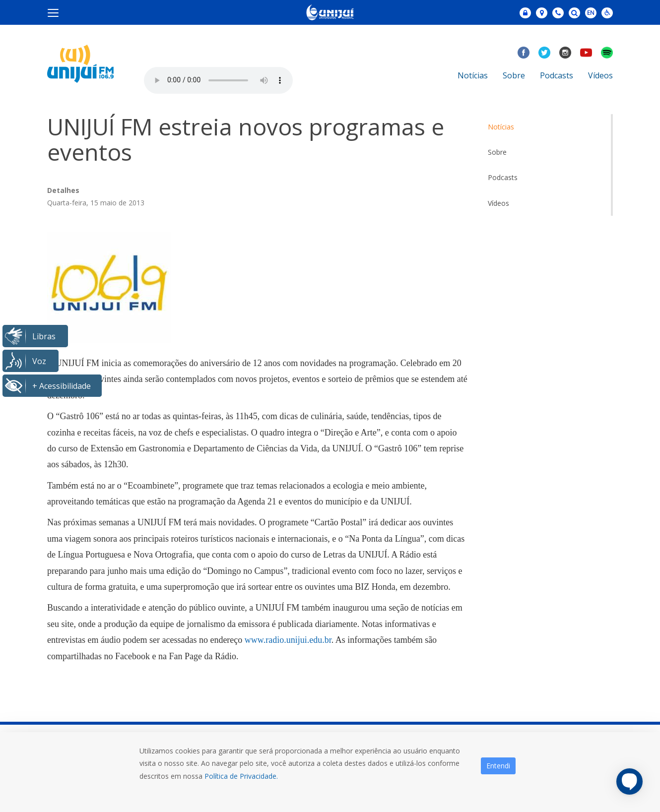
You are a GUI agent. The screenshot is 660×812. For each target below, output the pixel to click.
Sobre (514, 75)
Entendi (498, 766)
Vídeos (600, 75)
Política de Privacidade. (241, 776)
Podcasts (557, 75)
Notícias (473, 75)
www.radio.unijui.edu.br (288, 640)
